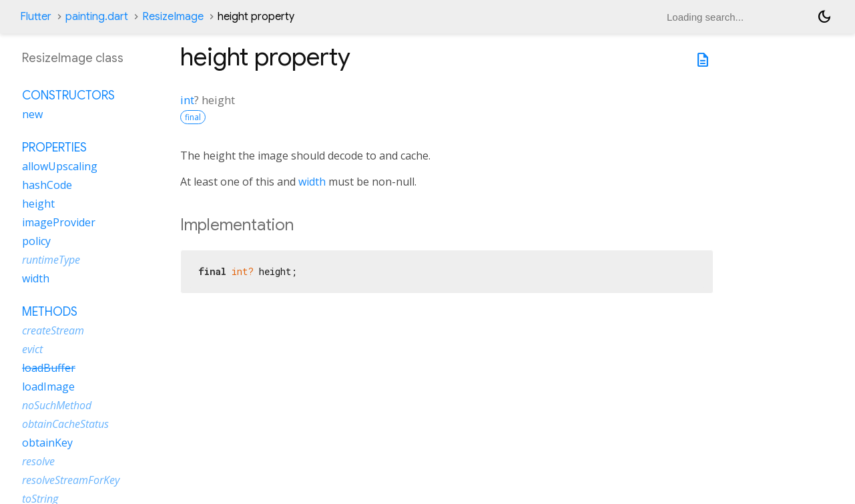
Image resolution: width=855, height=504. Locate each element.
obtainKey (47, 443)
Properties (54, 148)
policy (36, 241)
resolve (38, 461)
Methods (50, 312)
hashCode (47, 185)
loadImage (48, 387)
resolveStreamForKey (71, 480)
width (312, 182)
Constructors (68, 95)
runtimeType (51, 260)
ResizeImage (173, 17)
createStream (53, 330)
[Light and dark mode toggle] (824, 17)
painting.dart (97, 17)
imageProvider (59, 222)
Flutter (36, 17)
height (38, 204)
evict (32, 349)
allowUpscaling (60, 166)
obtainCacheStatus (65, 424)
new (32, 114)
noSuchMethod (57, 405)
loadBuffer (49, 368)
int (187, 100)
